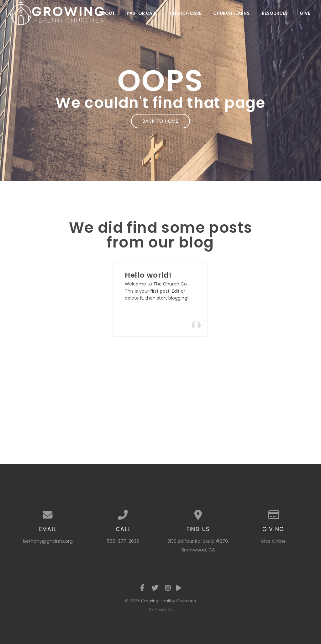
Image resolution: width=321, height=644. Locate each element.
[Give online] (273, 515)
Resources (275, 13)
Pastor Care (142, 13)
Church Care (185, 13)
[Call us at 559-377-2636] (123, 515)
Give (305, 13)
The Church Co (161, 610)
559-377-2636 (123, 541)
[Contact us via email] (48, 515)
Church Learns (231, 13)
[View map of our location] (198, 515)
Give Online (273, 541)
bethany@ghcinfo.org (48, 541)
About (107, 13)
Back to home (160, 121)
